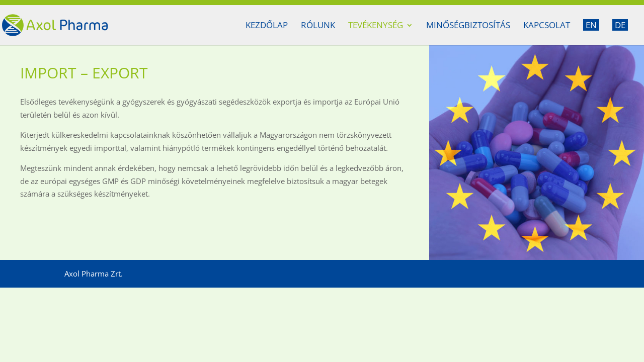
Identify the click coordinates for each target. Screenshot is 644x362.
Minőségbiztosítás (468, 26)
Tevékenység (376, 26)
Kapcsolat (547, 26)
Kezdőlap (267, 26)
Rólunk (318, 26)
